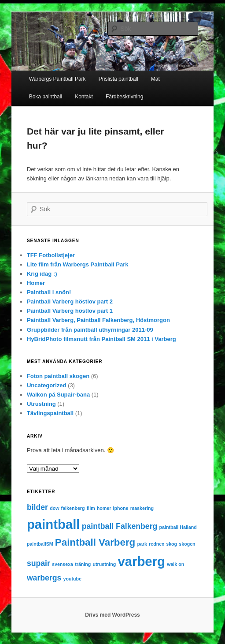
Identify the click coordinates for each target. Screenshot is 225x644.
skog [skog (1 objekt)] (172, 544)
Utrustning (41, 404)
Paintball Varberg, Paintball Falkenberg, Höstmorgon (98, 320)
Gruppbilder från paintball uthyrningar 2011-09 (90, 330)
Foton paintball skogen (58, 376)
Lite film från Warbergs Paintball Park (78, 264)
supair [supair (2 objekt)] (39, 563)
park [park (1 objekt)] (142, 544)
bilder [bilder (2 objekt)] (37, 507)
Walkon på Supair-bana (58, 395)
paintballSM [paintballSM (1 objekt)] (40, 544)
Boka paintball (46, 97)
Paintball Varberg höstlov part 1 (70, 311)
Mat (155, 79)
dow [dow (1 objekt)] (54, 508)
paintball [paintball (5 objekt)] (53, 524)
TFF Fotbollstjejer (51, 255)
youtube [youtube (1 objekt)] (72, 579)
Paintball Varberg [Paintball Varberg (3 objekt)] (95, 542)
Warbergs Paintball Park (57, 79)
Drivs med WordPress (112, 615)
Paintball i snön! (49, 292)
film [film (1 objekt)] (91, 508)
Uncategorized (47, 385)
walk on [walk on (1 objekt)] (175, 564)
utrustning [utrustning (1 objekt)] (105, 564)
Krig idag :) (42, 274)
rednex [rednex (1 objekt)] (157, 544)
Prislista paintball (118, 79)
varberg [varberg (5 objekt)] (141, 561)
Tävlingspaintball (50, 413)
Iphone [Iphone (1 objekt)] (121, 508)
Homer (36, 283)
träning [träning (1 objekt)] (83, 564)
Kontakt (84, 97)
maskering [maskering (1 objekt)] (142, 508)
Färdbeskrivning (124, 97)
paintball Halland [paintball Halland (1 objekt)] (178, 527)
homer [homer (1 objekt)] (104, 508)
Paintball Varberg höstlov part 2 (70, 301)
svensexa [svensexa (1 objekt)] (63, 564)
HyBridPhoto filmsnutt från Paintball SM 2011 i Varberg (101, 339)
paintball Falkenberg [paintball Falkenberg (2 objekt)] (120, 526)
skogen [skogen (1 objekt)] (187, 544)
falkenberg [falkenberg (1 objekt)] (73, 508)
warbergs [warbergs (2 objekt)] (44, 578)
